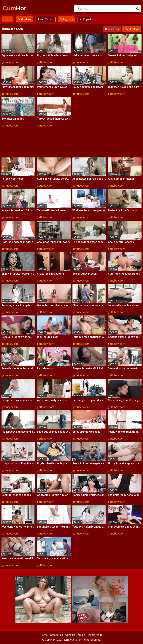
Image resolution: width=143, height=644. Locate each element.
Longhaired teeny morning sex (54, 527)
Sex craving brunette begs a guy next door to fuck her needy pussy (125, 400)
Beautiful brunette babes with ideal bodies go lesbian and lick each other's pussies (18, 495)
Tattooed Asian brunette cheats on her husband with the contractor (89, 527)
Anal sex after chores (121, 242)
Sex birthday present (85, 274)
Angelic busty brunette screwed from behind (125, 337)
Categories (66, 19)
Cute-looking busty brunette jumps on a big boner (125, 274)
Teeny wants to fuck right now (125, 432)
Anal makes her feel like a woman (89, 179)
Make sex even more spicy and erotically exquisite (89, 55)
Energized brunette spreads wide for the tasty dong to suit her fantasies (18, 400)
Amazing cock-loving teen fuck (18, 305)
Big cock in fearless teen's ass (54, 55)
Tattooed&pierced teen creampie (54, 210)
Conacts (70, 635)
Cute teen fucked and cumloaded (125, 87)
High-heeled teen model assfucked (18, 242)
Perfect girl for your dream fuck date (89, 400)
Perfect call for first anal (123, 210)
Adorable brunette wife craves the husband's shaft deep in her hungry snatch (54, 495)
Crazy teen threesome (50, 274)
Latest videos (131, 29)
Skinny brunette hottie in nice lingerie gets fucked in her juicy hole (18, 274)
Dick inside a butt (47, 337)
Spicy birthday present (86, 432)
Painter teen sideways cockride (54, 87)
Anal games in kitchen (121, 179)
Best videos (24, 19)
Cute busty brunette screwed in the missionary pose (54, 179)
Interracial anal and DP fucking (18, 210)
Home (7, 19)
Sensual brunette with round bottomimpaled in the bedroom (18, 337)
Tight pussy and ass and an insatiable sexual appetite (18, 432)
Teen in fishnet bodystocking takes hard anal (125, 55)
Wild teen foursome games (89, 210)
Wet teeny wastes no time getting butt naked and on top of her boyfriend (18, 527)
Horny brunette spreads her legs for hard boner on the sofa (125, 463)
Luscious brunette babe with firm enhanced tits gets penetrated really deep (54, 432)
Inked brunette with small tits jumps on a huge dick (18, 558)
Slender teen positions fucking (89, 305)
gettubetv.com (10, 62)
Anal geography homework (54, 242)
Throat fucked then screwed (54, 119)
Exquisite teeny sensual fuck (125, 495)
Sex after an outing (13, 119)
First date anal (46, 368)
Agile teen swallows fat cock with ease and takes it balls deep (18, 55)
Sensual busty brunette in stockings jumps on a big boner (125, 368)
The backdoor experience (88, 242)
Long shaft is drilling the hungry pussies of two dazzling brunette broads (18, 463)
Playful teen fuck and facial (18, 87)
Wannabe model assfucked (54, 305)
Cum (13, 8)
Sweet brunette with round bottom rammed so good (18, 368)
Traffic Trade (95, 635)
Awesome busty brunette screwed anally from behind (54, 400)
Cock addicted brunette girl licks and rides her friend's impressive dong (89, 495)
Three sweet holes (13, 179)
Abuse (81, 635)
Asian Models (46, 19)
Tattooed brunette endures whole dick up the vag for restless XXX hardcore (125, 305)
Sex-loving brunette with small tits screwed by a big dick (54, 558)
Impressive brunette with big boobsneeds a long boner (125, 527)
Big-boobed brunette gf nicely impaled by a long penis (54, 463)
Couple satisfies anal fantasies (89, 87)
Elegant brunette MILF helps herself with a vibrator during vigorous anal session (89, 368)
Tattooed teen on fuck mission (89, 337)
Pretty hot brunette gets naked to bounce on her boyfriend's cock (89, 463)
